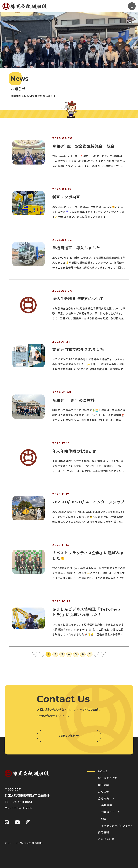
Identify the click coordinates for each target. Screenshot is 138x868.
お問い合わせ (69, 736)
